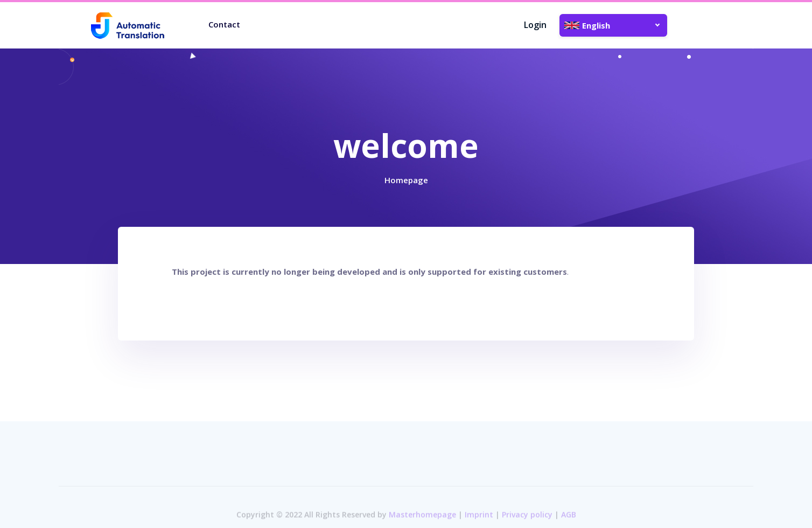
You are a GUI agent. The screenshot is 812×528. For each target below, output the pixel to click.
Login (535, 25)
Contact (224, 24)
